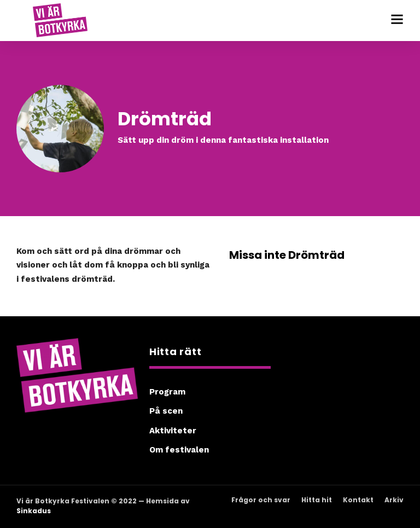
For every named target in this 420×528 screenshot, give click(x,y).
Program (167, 392)
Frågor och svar (261, 500)
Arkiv (394, 500)
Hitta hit (317, 500)
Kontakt (358, 500)
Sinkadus (34, 511)
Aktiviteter (173, 431)
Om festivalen (179, 450)
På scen (166, 411)
